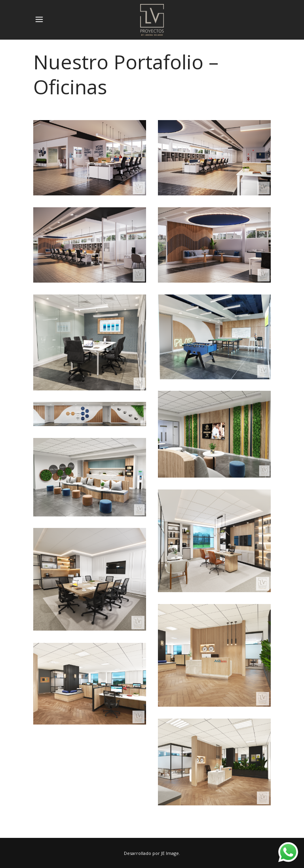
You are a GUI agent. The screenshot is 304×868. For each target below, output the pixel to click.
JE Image (170, 853)
